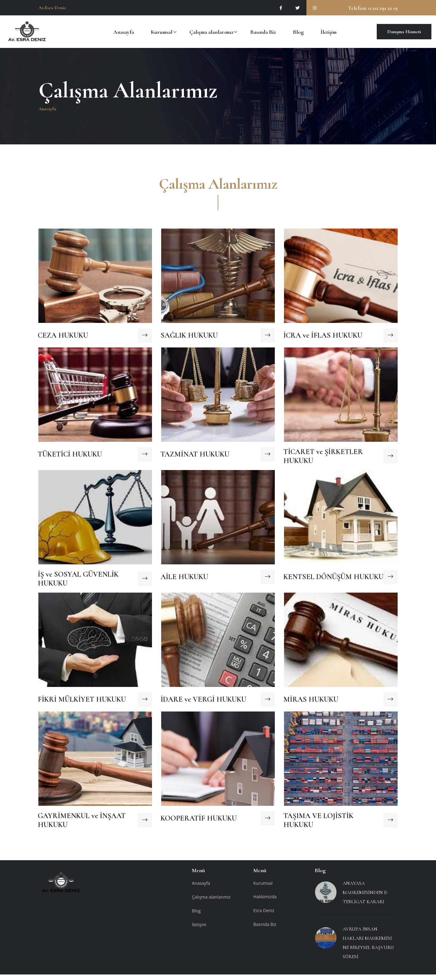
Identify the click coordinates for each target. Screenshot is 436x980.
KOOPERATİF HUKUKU (199, 823)
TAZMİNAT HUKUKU (195, 459)
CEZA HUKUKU (63, 340)
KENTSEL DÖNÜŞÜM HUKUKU (333, 581)
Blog (298, 32)
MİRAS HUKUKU (311, 704)
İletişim (329, 32)
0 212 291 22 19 (382, 8)
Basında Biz (263, 32)
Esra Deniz (264, 916)
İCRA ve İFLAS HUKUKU (323, 340)
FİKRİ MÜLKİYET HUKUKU (82, 704)
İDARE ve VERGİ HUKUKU (203, 704)
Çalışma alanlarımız (211, 32)
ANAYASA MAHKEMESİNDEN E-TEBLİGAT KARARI (365, 898)
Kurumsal (162, 32)
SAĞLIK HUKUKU (189, 340)
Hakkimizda (265, 902)
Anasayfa (124, 32)
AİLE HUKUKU (184, 581)
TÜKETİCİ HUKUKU (70, 459)
